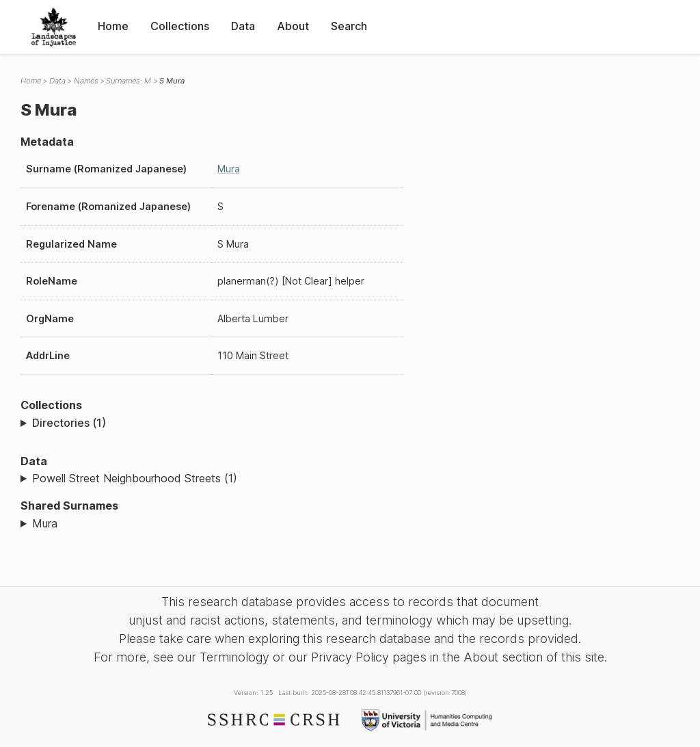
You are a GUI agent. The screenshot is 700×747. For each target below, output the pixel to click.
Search (349, 26)
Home (113, 26)
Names (86, 81)
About (293, 26)
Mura (229, 169)
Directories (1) (69, 423)
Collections (180, 26)
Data (243, 26)
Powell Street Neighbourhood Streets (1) (135, 478)
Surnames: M (129, 81)
